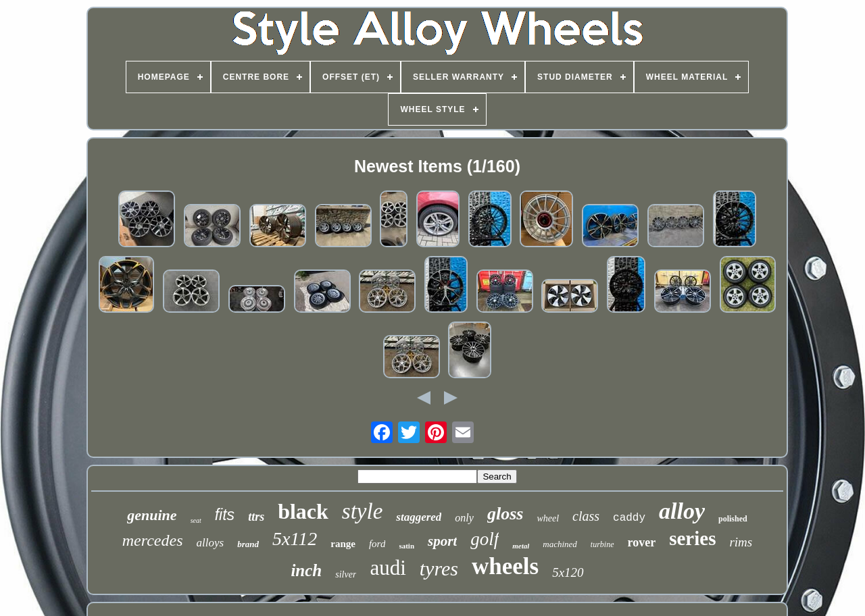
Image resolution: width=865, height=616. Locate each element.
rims (741, 542)
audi (388, 568)
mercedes (153, 540)
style (362, 511)
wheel (548, 518)
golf (485, 539)
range (343, 544)
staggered (419, 517)
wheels (505, 566)
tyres (439, 568)
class (586, 516)
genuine (152, 515)
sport (442, 541)
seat (196, 520)
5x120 (568, 572)
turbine (602, 544)
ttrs (256, 517)
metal (521, 546)
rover (642, 542)
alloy (682, 511)
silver (346, 574)
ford (377, 544)
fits (225, 515)
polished (733, 519)
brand (248, 544)
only (464, 518)
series (692, 538)
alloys (211, 543)
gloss (505, 514)
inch (306, 570)
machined (560, 544)
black (303, 511)
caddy (629, 518)
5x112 (295, 539)
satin (406, 546)
